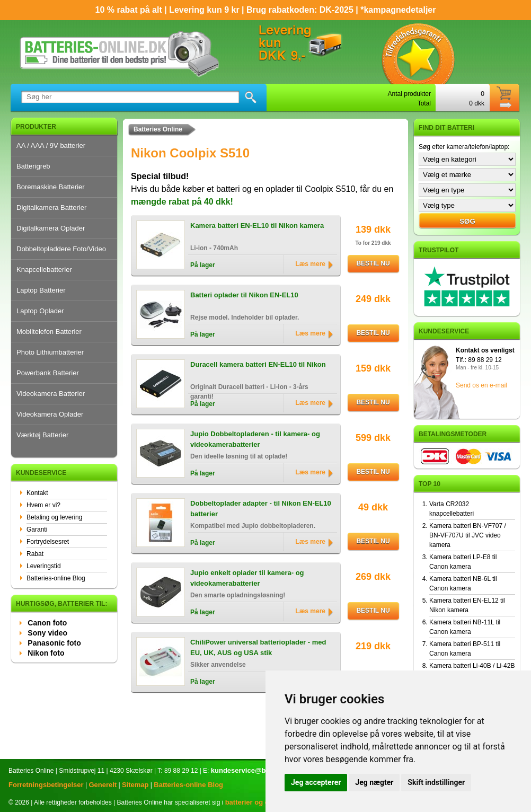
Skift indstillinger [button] (436, 782)
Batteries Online (158, 129)
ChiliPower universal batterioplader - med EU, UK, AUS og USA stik (258, 647)
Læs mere (310, 264)
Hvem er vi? (43, 505)
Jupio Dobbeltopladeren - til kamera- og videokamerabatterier (255, 439)
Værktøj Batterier (42, 435)
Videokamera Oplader (50, 414)
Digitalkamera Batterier (51, 208)
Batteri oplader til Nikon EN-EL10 (244, 295)
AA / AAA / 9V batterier (51, 145)
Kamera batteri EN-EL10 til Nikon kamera (257, 226)
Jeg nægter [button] (374, 782)
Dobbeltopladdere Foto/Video (61, 249)
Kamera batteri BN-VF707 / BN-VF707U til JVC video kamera (468, 535)
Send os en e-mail (481, 385)
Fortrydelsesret (48, 542)
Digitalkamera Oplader (51, 228)
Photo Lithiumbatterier (50, 352)
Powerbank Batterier (48, 373)
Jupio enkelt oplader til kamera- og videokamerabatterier (247, 578)
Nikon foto (46, 653)
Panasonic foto (54, 643)
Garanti (37, 529)
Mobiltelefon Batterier (49, 332)
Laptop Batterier (41, 290)
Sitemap (135, 785)
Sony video (47, 633)
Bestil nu (373, 263)
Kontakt (37, 493)
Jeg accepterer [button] (316, 782)
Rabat (35, 554)
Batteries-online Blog (56, 578)
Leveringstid (44, 566)
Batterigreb (33, 166)
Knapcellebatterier (44, 270)
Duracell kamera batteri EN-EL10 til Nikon (258, 364)
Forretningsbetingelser (46, 785)
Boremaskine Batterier (51, 187)
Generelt (103, 785)
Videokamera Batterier (51, 394)
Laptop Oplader (40, 311)
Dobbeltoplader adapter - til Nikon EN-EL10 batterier (261, 509)
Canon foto (47, 623)
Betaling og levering (54, 517)
